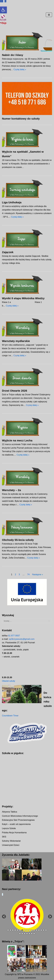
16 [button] (44, 930)
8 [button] (25, 930)
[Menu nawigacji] (49, 15)
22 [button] (29, 934)
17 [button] (46, 930)
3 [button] (13, 930)
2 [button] (10, 930)
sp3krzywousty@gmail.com (22, 639)
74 (28, 574)
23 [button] (32, 934)
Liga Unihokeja (12, 202)
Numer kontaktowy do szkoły (21, 119)
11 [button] (32, 930)
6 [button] (20, 930)
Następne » (38, 574)
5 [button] (18, 930)
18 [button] (20, 934)
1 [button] (8, 930)
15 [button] (41, 930)
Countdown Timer (10, 716)
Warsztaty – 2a (11, 490)
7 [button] (22, 930)
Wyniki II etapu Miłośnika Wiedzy (23, 298)
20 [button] (25, 934)
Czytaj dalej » (20, 69)
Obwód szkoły (9, 681)
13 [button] (36, 930)
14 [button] (39, 930)
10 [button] (29, 930)
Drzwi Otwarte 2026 (15, 391)
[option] (27, 915)
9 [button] (27, 930)
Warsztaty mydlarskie (16, 341)
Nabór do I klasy (13, 55)
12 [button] (34, 930)
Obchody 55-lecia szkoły (18, 540)
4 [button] (15, 930)
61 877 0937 (14, 636)
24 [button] (34, 934)
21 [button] (27, 934)
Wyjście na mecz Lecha (17, 440)
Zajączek (8, 252)
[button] (3, 10)
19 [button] (22, 934)
